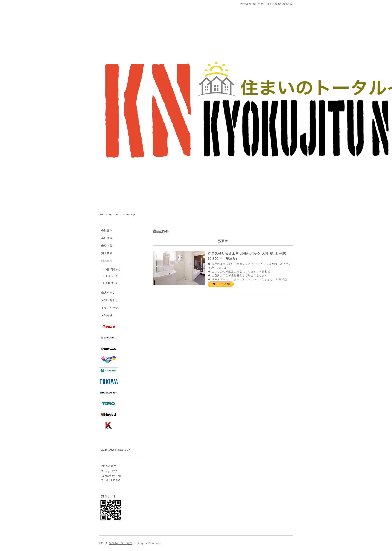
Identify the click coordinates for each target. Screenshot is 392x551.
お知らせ (107, 315)
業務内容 (107, 246)
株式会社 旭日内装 (120, 543)
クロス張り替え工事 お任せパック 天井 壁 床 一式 (247, 253)
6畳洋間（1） (114, 269)
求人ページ (108, 293)
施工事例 (107, 253)
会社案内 (107, 231)
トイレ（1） (113, 276)
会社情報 (107, 238)
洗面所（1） (113, 283)
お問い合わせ (110, 300)
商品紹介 (107, 261)
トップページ (110, 308)
